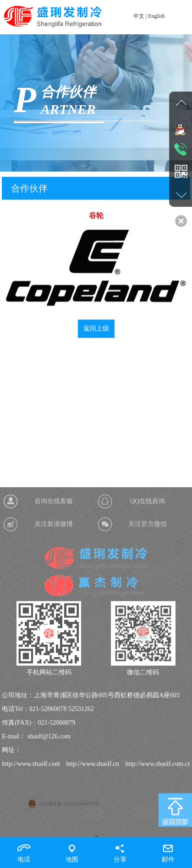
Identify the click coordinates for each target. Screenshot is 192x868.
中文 (139, 16)
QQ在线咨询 (148, 574)
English (156, 16)
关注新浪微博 (54, 597)
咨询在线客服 (54, 574)
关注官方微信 (148, 597)
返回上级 (96, 333)
